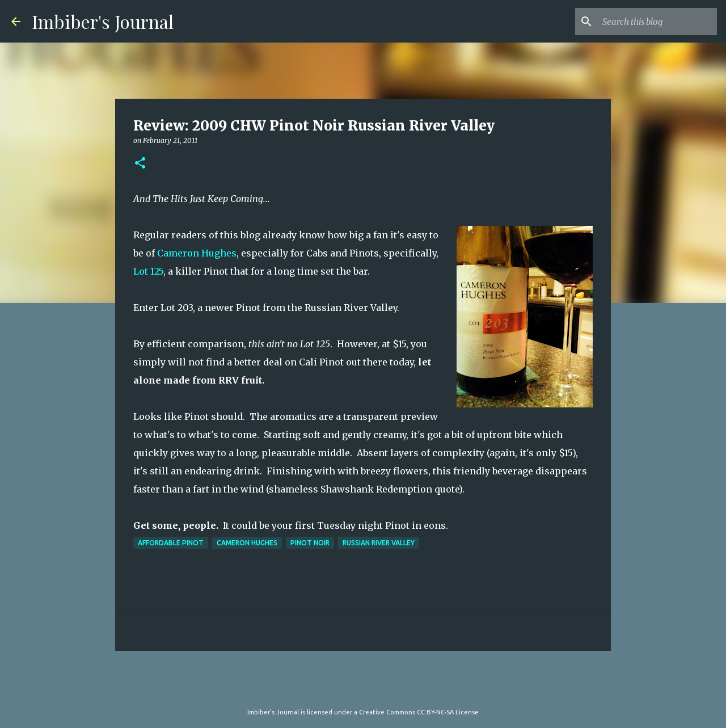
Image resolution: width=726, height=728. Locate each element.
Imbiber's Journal (103, 21)
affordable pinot (171, 543)
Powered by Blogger (363, 689)
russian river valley (379, 543)
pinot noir (310, 543)
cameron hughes (247, 543)
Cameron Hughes (197, 253)
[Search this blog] (657, 22)
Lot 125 (148, 271)
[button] (140, 164)
